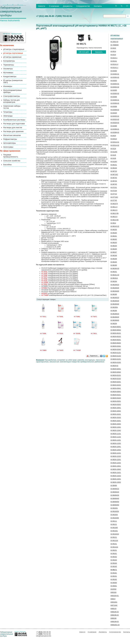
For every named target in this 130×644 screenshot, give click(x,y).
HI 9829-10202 (116, 424)
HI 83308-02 (115, 110)
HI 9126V (114, 162)
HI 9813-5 (114, 217)
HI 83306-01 (115, 100)
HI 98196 (114, 311)
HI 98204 (114, 324)
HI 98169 (114, 259)
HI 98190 (114, 265)
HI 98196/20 (115, 317)
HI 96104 (114, 168)
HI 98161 (114, 236)
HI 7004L (44, 274)
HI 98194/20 (115, 288)
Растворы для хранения (13, 131)
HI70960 (44, 288)
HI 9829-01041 (116, 346)
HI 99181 (114, 573)
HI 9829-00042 (116, 330)
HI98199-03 (115, 622)
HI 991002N (115, 511)
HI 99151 (114, 550)
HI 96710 (114, 171)
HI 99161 (114, 554)
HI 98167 (114, 252)
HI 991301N (115, 534)
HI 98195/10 (115, 298)
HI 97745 (114, 200)
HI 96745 (114, 184)
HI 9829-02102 (116, 379)
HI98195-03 (115, 612)
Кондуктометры (10, 76)
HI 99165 (114, 567)
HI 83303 (114, 81)
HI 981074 (114, 204)
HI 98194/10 (115, 285)
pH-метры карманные (12, 57)
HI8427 (113, 599)
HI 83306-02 (115, 103)
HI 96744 (114, 181)
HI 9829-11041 (116, 427)
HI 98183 (114, 262)
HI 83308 (114, 107)
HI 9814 (113, 223)
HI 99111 (114, 521)
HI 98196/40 (115, 320)
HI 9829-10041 (116, 408)
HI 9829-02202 (116, 385)
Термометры (9, 65)
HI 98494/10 (115, 489)
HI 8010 (113, 48)
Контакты (98, 6)
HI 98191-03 (115, 275)
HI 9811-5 (114, 207)
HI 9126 (113, 158)
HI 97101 (114, 187)
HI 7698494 (115, 45)
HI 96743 (114, 178)
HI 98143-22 (115, 226)
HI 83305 (114, 90)
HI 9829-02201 (116, 382)
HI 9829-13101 (116, 473)
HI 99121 (114, 524)
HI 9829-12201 (116, 460)
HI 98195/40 (115, 304)
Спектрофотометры (12, 96)
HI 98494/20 (115, 492)
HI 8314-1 (114, 58)
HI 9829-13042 (116, 469)
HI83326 (113, 592)
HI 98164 (114, 246)
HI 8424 (113, 136)
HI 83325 (114, 113)
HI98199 (113, 618)
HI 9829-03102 (116, 398)
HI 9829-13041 (116, 466)
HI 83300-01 (115, 74)
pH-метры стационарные (14, 49)
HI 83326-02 (115, 123)
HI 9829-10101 (116, 414)
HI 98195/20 (115, 301)
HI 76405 (60, 350)
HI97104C (114, 605)
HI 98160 (114, 233)
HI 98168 (114, 256)
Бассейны (7, 165)
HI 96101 (114, 165)
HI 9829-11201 (116, 440)
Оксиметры (8, 69)
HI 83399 (114, 126)
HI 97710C (114, 197)
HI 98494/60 (115, 505)
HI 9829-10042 (116, 411)
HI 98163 (114, 243)
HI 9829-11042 (116, 430)
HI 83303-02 (115, 87)
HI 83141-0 (114, 64)
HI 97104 (114, 191)
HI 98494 (114, 486)
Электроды (8, 116)
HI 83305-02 (115, 94)
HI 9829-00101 (116, 333)
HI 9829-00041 (116, 327)
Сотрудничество (83, 6)
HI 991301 (114, 531)
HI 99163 (114, 560)
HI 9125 (113, 155)
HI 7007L (44, 277)
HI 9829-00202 (116, 343)
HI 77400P (45, 295)
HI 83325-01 (115, 116)
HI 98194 (114, 281)
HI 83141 (114, 61)
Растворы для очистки (13, 128)
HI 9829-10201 (116, 421)
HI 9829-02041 (116, 369)
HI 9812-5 (114, 210)
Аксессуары (8, 147)
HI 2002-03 (114, 42)
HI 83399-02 (115, 132)
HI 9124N (114, 152)
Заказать (99, 52)
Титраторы (8, 112)
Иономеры (8, 86)
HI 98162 (114, 239)
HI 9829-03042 (116, 392)
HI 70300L (45, 283)
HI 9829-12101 (116, 453)
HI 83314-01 (115, 142)
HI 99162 (114, 557)
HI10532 (113, 589)
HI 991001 (114, 508)
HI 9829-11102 (116, 437)
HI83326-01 (115, 596)
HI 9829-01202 (116, 362)
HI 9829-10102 (116, 417)
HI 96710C (114, 175)
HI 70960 (43, 350)
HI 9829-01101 (116, 353)
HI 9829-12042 (116, 450)
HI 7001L (44, 272)
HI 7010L (44, 281)
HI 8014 (113, 51)
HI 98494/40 (115, 498)
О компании (54, 6)
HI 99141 (114, 544)
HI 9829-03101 (116, 395)
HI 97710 (114, 194)
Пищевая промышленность (11, 156)
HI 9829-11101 (116, 434)
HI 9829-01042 (116, 349)
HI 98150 (114, 230)
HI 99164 (114, 563)
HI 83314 (114, 139)
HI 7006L (44, 275)
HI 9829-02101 (116, 375)
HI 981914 (114, 278)
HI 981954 (114, 307)
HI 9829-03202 (116, 405)
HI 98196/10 (115, 314)
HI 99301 (114, 586)
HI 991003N (115, 518)
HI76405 (44, 293)
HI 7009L (44, 279)
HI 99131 (114, 537)
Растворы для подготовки (14, 124)
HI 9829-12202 (116, 463)
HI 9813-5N (114, 220)
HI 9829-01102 (116, 356)
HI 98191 (114, 272)
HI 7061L (44, 284)
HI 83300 (114, 71)
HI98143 (113, 609)
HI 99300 (114, 583)
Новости (42, 6)
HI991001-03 (115, 625)
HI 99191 (114, 576)
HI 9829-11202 (116, 443)
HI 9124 (113, 149)
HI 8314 (113, 55)
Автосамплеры (9, 143)
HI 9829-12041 (116, 447)
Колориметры (9, 61)
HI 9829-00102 (116, 337)
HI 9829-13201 (116, 479)
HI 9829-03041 (116, 388)
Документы (68, 6)
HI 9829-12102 (116, 456)
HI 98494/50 (115, 502)
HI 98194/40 (115, 291)
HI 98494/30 (115, 495)
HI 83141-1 (114, 68)
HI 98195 (114, 294)
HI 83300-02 (115, 77)
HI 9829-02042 (116, 372)
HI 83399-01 (115, 129)
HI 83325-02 (115, 119)
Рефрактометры (10, 139)
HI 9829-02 (114, 366)
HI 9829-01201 (116, 359)
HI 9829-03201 (116, 401)
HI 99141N (114, 547)
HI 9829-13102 (116, 476)
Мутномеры (8, 73)
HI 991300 (114, 528)
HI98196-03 (115, 615)
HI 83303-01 (115, 84)
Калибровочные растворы (14, 120)
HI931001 (114, 602)
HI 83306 (114, 97)
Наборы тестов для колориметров (11, 101)
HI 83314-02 (115, 145)
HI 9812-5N (114, 213)
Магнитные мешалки (12, 135)
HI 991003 (114, 515)
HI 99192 (114, 579)
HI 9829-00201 (116, 340)
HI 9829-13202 (116, 482)
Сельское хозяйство (12, 161)
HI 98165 (114, 249)
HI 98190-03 (115, 268)
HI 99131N (114, 541)
